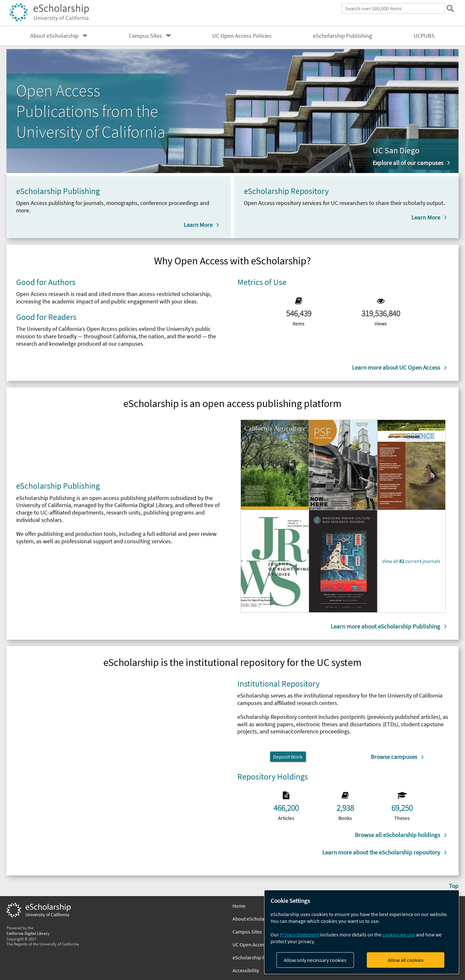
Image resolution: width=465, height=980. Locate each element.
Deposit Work (288, 757)
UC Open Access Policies (242, 36)
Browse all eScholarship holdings (398, 835)
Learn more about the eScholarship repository (381, 852)
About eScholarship (54, 36)
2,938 (345, 808)
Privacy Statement (300, 934)
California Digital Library (28, 933)
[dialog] (362, 932)
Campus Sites (145, 36)
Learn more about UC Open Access (396, 367)
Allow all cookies (406, 960)
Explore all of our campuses (408, 163)
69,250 (402, 808)
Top (454, 886)
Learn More (198, 225)
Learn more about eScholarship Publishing (385, 626)
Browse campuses (394, 757)
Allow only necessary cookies (315, 960)
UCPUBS (424, 36)
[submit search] (450, 8)
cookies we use (399, 934)
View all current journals (411, 561)
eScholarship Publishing (342, 36)
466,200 (286, 808)
